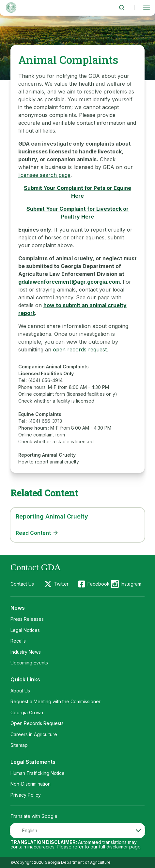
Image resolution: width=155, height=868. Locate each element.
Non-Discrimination (31, 784)
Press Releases (27, 619)
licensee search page (44, 175)
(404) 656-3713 (45, 421)
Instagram (131, 584)
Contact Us (22, 584)
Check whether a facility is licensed (56, 401)
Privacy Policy (26, 795)
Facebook (99, 584)
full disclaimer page (120, 847)
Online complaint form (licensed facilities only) (68, 394)
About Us (20, 691)
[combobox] (78, 831)
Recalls (18, 641)
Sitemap (19, 745)
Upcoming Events (29, 663)
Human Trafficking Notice (38, 773)
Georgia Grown (27, 712)
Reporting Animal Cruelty (52, 516)
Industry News (26, 652)
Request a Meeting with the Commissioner (55, 701)
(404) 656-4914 (45, 380)
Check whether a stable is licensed (56, 441)
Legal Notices (25, 630)
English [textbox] (30, 830)
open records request (80, 349)
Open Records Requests (37, 723)
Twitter (61, 584)
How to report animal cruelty (49, 462)
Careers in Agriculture (34, 734)
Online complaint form (42, 435)
